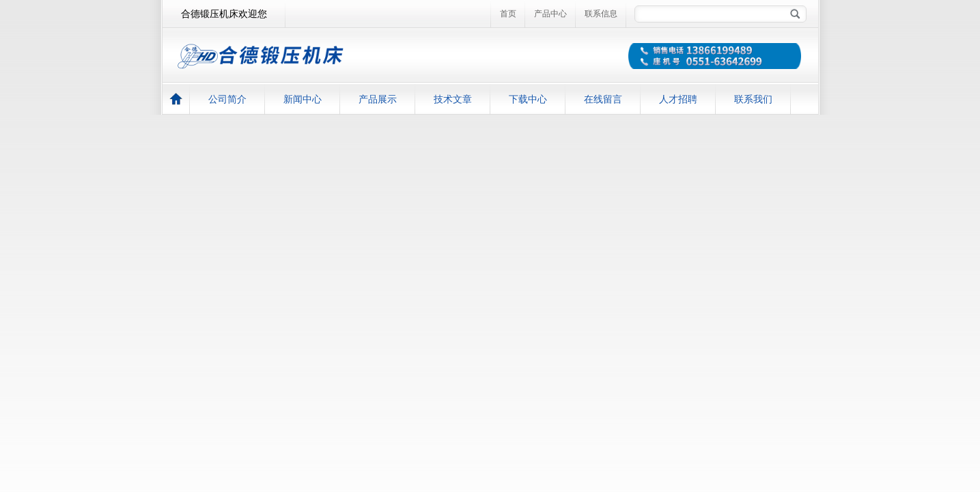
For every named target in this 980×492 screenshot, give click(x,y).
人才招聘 (678, 99)
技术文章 (453, 99)
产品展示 (378, 99)
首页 (508, 14)
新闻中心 (303, 99)
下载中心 (528, 99)
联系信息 (601, 14)
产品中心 (550, 14)
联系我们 (753, 99)
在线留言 (603, 99)
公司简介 (227, 99)
